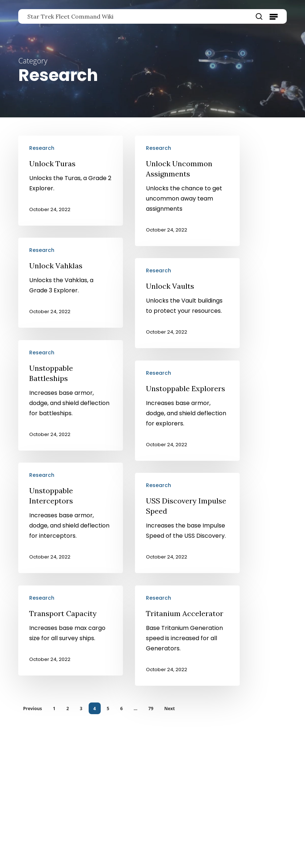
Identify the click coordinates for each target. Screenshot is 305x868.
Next (169, 709)
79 (151, 709)
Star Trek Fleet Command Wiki (70, 16)
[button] (274, 16)
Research (42, 148)
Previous (32, 709)
